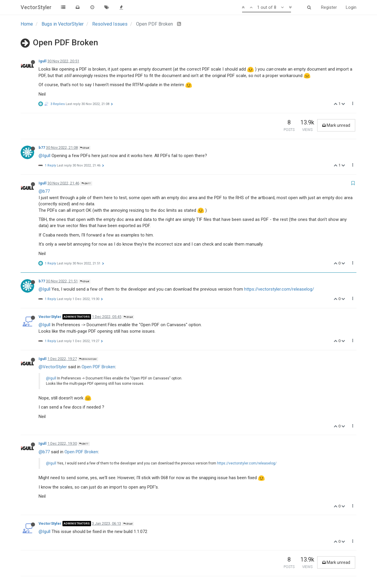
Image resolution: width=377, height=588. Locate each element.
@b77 (86, 183)
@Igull (85, 148)
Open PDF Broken (98, 367)
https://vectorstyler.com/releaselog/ (279, 289)
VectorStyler (50, 317)
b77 (42, 148)
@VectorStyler (88, 359)
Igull (43, 61)
